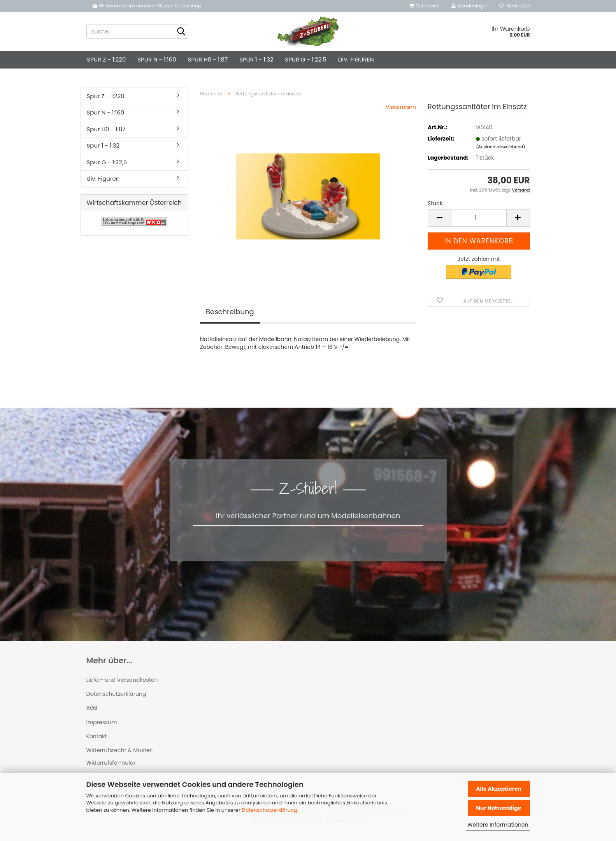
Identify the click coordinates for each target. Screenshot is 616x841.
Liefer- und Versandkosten (122, 680)
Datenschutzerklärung (269, 810)
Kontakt (97, 736)
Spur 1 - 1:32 (256, 59)
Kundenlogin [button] (469, 6)
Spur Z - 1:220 (107, 59)
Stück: (436, 203)
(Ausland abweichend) (500, 147)
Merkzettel (515, 6)
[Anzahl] (479, 218)
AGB (92, 708)
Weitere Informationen (498, 825)
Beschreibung (230, 312)
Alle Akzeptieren (499, 789)
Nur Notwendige (498, 808)
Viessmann (401, 107)
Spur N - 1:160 (157, 59)
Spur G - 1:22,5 (305, 59)
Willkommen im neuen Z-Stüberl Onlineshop (147, 6)
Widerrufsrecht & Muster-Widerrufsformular (121, 757)
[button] (425, 6)
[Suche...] (181, 32)
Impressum (102, 722)
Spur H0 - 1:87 (208, 59)
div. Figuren (356, 59)
